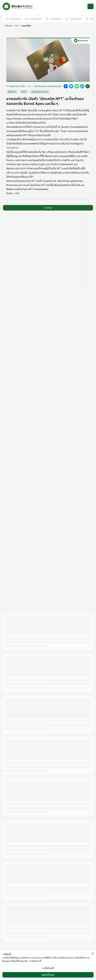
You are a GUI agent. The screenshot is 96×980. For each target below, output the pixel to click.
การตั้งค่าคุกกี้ (48, 968)
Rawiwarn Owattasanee (50, 86)
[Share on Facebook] (66, 86)
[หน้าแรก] (17, 6)
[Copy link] (88, 86)
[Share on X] (71, 86)
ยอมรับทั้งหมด (48, 975)
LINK (17, 193)
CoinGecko (12, 148)
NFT (62, 111)
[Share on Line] (77, 86)
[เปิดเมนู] (91, 6)
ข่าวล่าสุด (48, 208)
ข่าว (17, 26)
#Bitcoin (12, 92)
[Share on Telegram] (82, 86)
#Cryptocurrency (40, 92)
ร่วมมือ (47, 127)
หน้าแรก (9, 26)
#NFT (24, 92)
